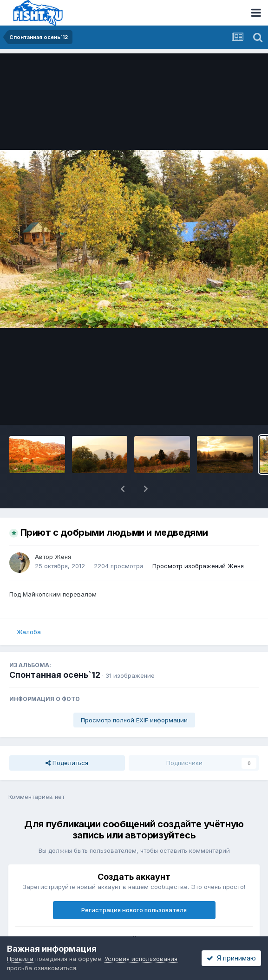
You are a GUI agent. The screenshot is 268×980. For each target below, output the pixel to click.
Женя (63, 557)
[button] (123, 489)
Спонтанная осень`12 (55, 675)
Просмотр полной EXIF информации (134, 720)
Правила (20, 959)
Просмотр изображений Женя (198, 566)
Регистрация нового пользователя (134, 910)
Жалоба (29, 632)
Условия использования (141, 959)
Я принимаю (231, 958)
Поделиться (67, 763)
